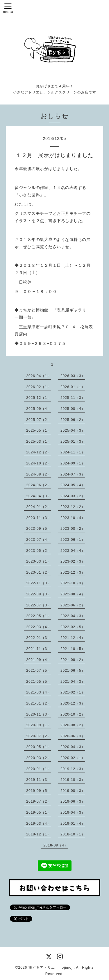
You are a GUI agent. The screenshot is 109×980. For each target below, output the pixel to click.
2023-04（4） (73, 551)
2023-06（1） (73, 540)
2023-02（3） (73, 561)
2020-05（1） (39, 747)
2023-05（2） (39, 551)
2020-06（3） (73, 736)
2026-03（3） (73, 376)
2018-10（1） (73, 834)
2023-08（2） (73, 529)
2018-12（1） (39, 834)
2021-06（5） (73, 671)
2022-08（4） (73, 594)
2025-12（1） (39, 398)
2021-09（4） (39, 660)
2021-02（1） (73, 692)
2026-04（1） (39, 376)
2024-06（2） (39, 485)
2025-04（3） (73, 430)
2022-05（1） (39, 616)
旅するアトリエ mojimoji (51, 968)
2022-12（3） (73, 572)
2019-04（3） (73, 813)
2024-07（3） (73, 474)
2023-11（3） (39, 518)
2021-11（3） (39, 649)
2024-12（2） (39, 452)
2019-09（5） (39, 791)
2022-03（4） (39, 627)
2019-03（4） (39, 824)
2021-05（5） (39, 682)
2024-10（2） (39, 463)
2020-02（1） (73, 758)
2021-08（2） (73, 660)
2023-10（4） (73, 518)
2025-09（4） (39, 409)
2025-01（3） (73, 442)
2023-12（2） (73, 507)
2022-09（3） (39, 594)
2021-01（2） (39, 703)
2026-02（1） (39, 387)
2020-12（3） (73, 703)
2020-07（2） (39, 736)
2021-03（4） (39, 692)
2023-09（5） (39, 529)
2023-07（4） (39, 540)
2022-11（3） (39, 583)
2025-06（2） (73, 420)
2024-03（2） (73, 496)
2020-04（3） (73, 747)
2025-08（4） (73, 409)
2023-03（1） (39, 561)
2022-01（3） (39, 638)
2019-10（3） (73, 780)
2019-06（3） (73, 801)
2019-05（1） (39, 813)
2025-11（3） (73, 398)
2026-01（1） (73, 387)
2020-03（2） (39, 758)
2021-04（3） (73, 682)
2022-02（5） (73, 627)
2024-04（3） (39, 496)
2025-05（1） (39, 430)
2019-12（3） (73, 769)
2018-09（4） (56, 845)
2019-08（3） (73, 791)
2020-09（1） (39, 725)
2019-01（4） (73, 824)
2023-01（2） (39, 572)
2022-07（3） (39, 605)
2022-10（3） (73, 583)
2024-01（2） (39, 507)
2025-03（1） (39, 442)
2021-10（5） (73, 649)
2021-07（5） (39, 671)
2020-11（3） (39, 714)
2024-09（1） (73, 463)
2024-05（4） (73, 485)
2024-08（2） (39, 474)
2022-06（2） (73, 605)
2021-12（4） (73, 638)
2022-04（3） (73, 616)
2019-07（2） (39, 801)
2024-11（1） (73, 452)
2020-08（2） (73, 725)
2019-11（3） (39, 780)
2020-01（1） (39, 769)
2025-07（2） (39, 420)
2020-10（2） (73, 714)
